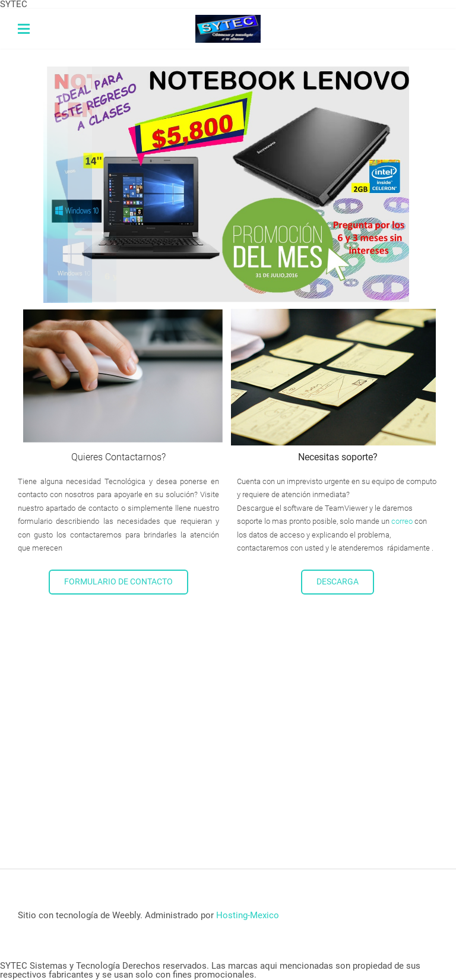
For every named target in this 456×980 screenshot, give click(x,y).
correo (402, 521)
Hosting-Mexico (248, 915)
